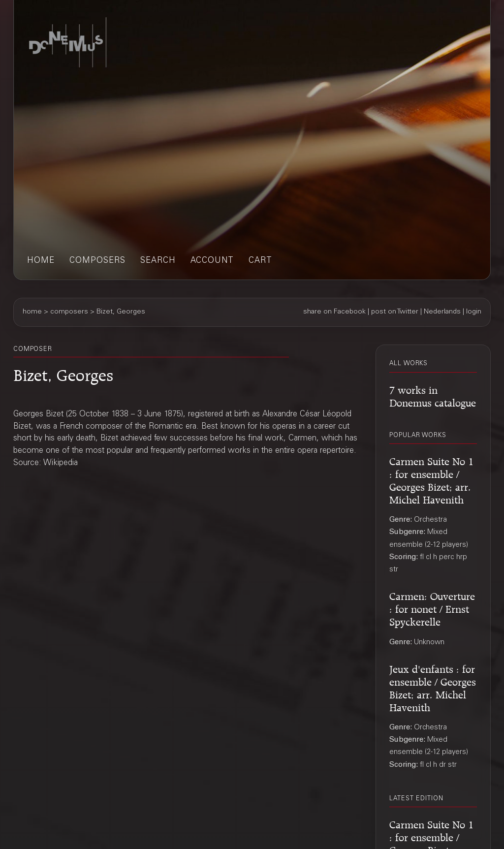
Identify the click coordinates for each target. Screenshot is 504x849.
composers (97, 261)
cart (260, 261)
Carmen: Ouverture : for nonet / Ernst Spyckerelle (432, 608)
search (158, 261)
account (212, 261)
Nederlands (442, 312)
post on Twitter (395, 312)
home (41, 261)
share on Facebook (334, 312)
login (474, 312)
